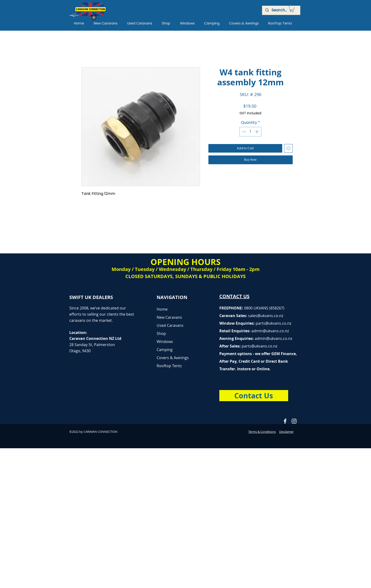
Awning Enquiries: (256, 338)
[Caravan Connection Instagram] (294, 421)
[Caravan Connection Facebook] (285, 421)
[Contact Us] (254, 396)
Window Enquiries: (237, 323)
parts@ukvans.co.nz (273, 323)
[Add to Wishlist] (288, 148)
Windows (165, 342)
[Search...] (281, 10)
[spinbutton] (250, 132)
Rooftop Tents (169, 366)
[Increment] (257, 132)
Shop (161, 333)
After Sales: (230, 346)
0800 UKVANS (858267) (264, 308)
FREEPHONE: (232, 308)
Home (162, 309)
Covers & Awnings (173, 358)
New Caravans (169, 317)
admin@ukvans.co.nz (270, 331)
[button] (292, 9)
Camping (165, 350)
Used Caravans (170, 325)
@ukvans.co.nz (270, 316)
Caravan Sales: (238, 316)
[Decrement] (244, 132)
